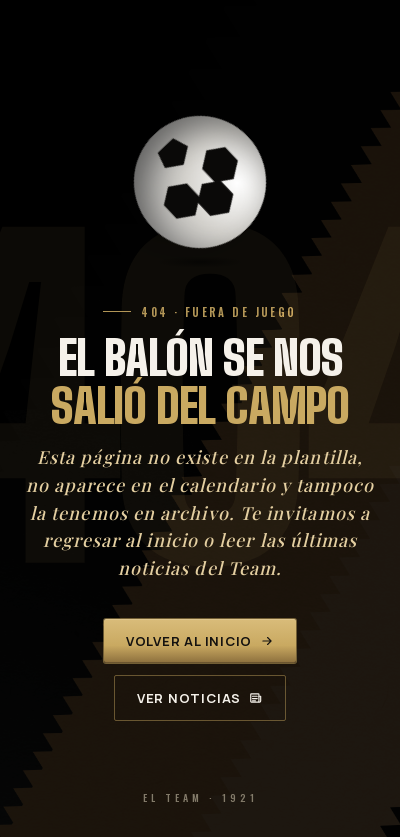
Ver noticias (200, 698)
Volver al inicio (200, 641)
